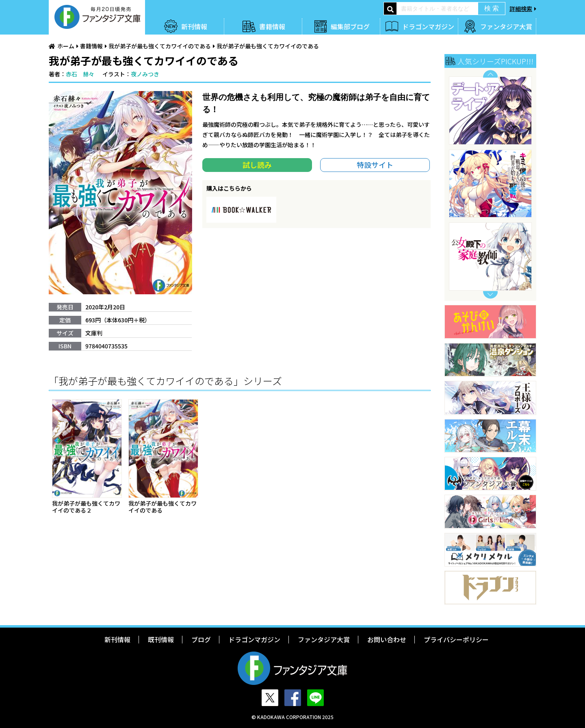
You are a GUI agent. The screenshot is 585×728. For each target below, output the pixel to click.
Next (490, 295)
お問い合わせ (387, 639)
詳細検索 (521, 9)
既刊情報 (161, 639)
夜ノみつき (145, 74)
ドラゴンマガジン (428, 26)
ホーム (66, 46)
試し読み (257, 165)
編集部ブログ (350, 26)
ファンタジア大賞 (506, 26)
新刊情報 (194, 26)
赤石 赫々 (80, 74)
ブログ (201, 639)
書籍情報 (272, 26)
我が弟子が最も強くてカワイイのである (160, 46)
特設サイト (375, 165)
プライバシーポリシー (456, 639)
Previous (490, 74)
